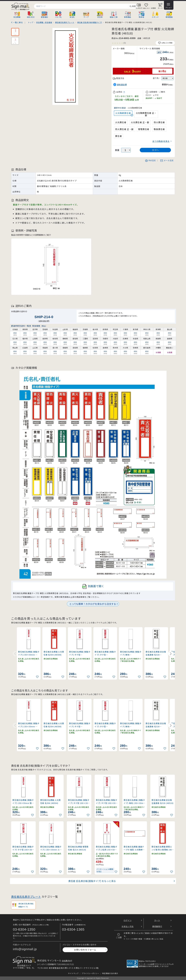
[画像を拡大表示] (65, 66)
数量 (117, 150)
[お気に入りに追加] (38, 677)
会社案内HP (67, 961)
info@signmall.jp (25, 949)
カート (157, 920)
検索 (133, 6)
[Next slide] (171, 654)
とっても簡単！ (93, 604)
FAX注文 (150, 160)
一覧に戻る (18, 22)
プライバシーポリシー (90, 973)
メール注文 (167, 160)
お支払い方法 (128, 926)
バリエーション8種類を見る (105, 870)
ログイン (128, 920)
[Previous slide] (15, 654)
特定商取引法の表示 (110, 973)
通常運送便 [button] (122, 85)
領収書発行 (157, 926)
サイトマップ (73, 973)
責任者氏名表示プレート (26, 897)
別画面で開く (93, 586)
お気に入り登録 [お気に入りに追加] (165, 43)
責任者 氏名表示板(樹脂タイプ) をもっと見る (92, 881)
